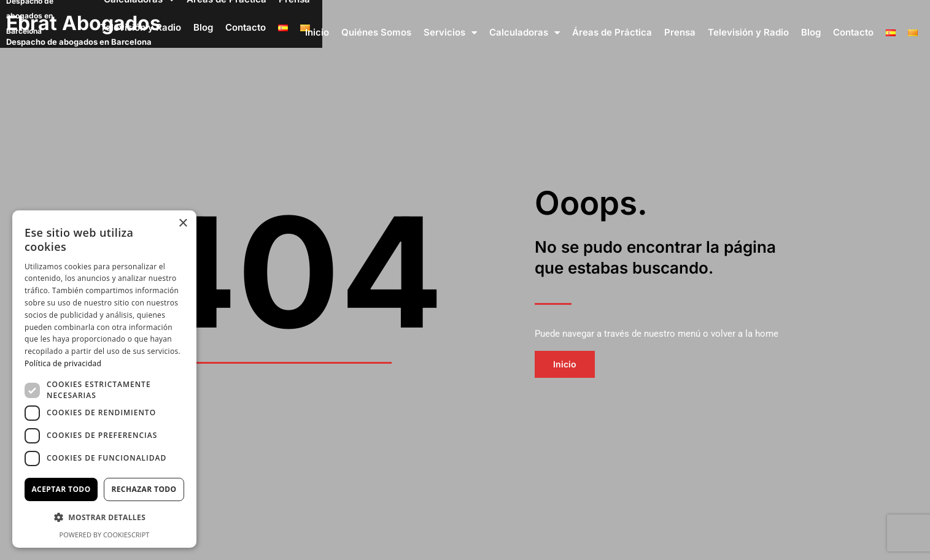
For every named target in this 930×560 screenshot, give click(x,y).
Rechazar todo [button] (144, 489)
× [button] (183, 224)
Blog (811, 32)
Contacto (853, 32)
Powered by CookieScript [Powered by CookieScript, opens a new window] (105, 535)
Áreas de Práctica (612, 32)
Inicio (317, 32)
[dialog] (104, 379)
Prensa (680, 32)
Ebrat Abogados (86, 23)
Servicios (450, 33)
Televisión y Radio (748, 32)
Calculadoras (525, 33)
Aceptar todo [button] (61, 489)
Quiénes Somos (376, 32)
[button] (104, 518)
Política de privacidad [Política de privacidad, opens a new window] (63, 363)
